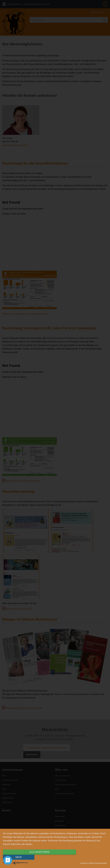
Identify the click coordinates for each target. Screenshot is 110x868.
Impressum (84, 863)
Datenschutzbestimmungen (98, 863)
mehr (91, 857)
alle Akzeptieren (39, 857)
